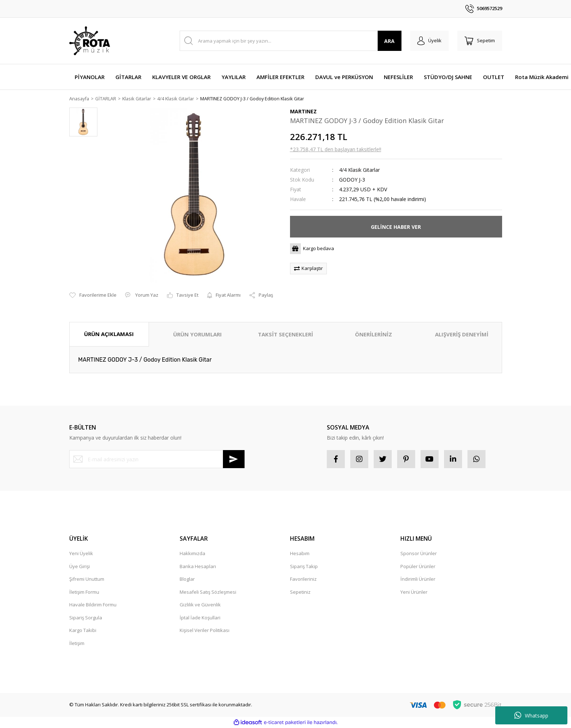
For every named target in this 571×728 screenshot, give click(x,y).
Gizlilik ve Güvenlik (200, 605)
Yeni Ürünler (414, 592)
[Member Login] (429, 41)
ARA (389, 41)
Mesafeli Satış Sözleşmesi (208, 592)
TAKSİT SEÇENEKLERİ (285, 335)
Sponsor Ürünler (419, 554)
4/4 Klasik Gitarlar (359, 170)
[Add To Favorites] (93, 296)
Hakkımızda (192, 554)
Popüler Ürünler (418, 566)
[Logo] (90, 41)
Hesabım (300, 554)
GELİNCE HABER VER (396, 227)
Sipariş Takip (304, 566)
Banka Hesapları (198, 566)
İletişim (77, 643)
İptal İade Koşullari (200, 618)
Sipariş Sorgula (86, 618)
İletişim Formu (84, 592)
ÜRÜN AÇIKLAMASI (109, 334)
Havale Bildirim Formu (93, 605)
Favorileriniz (303, 579)
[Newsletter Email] (157, 459)
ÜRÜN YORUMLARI (197, 335)
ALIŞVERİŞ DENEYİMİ (462, 335)
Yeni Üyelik (81, 554)
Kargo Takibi (83, 631)
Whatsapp (531, 715)
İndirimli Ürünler (418, 579)
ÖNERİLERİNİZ (374, 335)
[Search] (291, 41)
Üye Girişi (80, 566)
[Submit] (234, 459)
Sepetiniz (300, 592)
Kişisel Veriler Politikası (205, 631)
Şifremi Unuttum (87, 579)
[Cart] (480, 41)
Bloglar (187, 579)
